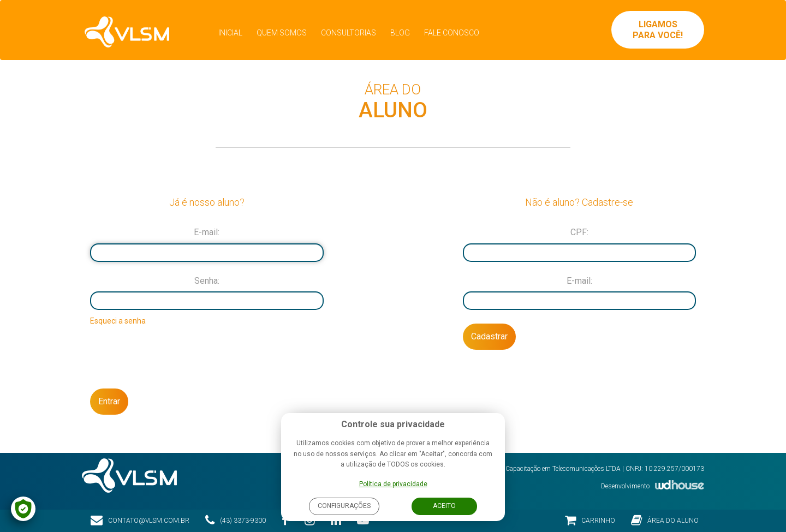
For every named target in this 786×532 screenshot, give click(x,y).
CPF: (579, 232)
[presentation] (207, 356)
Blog (400, 33)
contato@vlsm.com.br (140, 521)
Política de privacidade (393, 484)
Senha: (207, 281)
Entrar (109, 401)
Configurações (344, 506)
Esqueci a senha (118, 321)
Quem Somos (282, 33)
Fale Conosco (452, 33)
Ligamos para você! (658, 30)
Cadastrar (489, 336)
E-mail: (207, 232)
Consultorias (349, 33)
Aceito (444, 506)
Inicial (230, 33)
